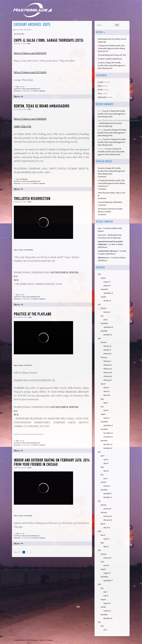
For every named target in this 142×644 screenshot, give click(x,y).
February (104, 357)
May (102, 399)
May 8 (106, 403)
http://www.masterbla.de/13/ (31, 89)
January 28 (107, 558)
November (104, 429)
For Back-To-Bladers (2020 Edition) (110, 59)
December (104, 331)
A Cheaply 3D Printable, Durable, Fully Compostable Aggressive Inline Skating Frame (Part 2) (111, 49)
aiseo (100, 228)
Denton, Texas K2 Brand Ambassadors (42, 106)
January (104, 308)
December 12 (108, 335)
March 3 (106, 388)
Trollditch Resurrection (32, 199)
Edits (29, 44)
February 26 (108, 376)
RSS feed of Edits (19, 34)
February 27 (108, 380)
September (104, 289)
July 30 (106, 410)
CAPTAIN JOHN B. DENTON (64, 272)
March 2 (106, 539)
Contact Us (42, 640)
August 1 (107, 418)
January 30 (107, 354)
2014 (99, 339)
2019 (99, 550)
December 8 (107, 494)
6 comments (102, 198)
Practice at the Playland (33, 314)
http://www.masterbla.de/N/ (31, 443)
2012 (99, 274)
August (103, 278)
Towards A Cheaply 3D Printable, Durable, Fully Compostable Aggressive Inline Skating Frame (111, 66)
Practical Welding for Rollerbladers (110, 202)
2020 (99, 584)
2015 (99, 452)
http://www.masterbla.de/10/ (31, 181)
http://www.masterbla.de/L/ (31, 536)
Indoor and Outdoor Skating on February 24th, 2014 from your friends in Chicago (52, 462)
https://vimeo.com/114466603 (23, 250)
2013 (99, 305)
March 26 (107, 395)
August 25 (107, 603)
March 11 (107, 391)
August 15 (107, 573)
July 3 (105, 592)
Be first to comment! (39, 91)
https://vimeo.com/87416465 (23, 516)
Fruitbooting (24, 179)
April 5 (106, 460)
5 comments (102, 205)
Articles (101, 82)
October (103, 297)
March (103, 384)
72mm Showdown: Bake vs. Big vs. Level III (112, 194)
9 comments (102, 177)
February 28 (108, 520)
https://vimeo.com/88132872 (23, 365)
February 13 (108, 365)
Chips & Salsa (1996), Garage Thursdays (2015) (49, 40)
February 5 (107, 361)
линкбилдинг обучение (108, 251)
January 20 (107, 509)
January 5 (107, 312)
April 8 (106, 463)
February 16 (108, 369)
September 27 (108, 581)
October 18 (107, 301)
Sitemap (50, 640)
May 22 (106, 547)
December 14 (108, 444)
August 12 (107, 282)
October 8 (107, 486)
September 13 (108, 293)
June (102, 562)
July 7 (105, 630)
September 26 (108, 327)
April (103, 456)
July (102, 316)
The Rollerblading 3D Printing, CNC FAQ (112, 55)
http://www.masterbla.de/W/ (31, 297)
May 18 (106, 471)
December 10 (108, 618)
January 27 (107, 350)
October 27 (107, 611)
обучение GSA (104, 258)
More (17, 97)
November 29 (108, 437)
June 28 (106, 565)
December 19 (108, 448)
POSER (100, 90)
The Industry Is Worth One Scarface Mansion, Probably (110, 210)
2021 (99, 622)
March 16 (107, 528)
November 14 (108, 433)
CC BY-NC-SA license (30, 640)
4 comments (102, 215)
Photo (100, 94)
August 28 (107, 286)
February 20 (108, 373)
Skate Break (102, 97)
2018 (99, 531)
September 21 (108, 426)
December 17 (108, 497)
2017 (99, 501)
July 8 (105, 320)
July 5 (105, 478)
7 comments (102, 189)
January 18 (107, 346)
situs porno (102, 235)
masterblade (19, 640)
